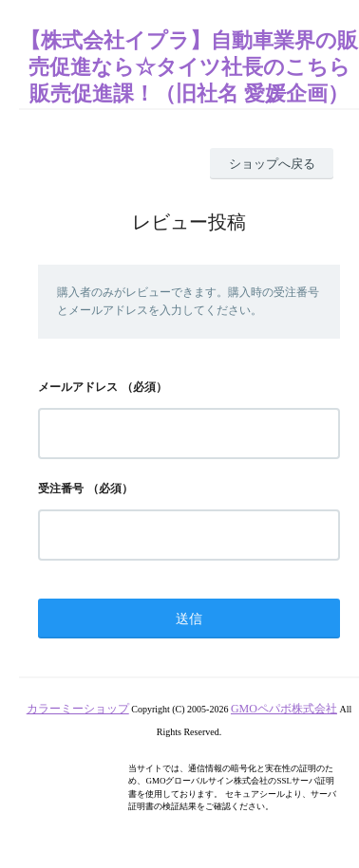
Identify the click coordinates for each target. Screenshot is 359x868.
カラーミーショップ (78, 709)
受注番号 (61, 489)
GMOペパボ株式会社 (284, 709)
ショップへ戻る (272, 164)
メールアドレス (78, 387)
